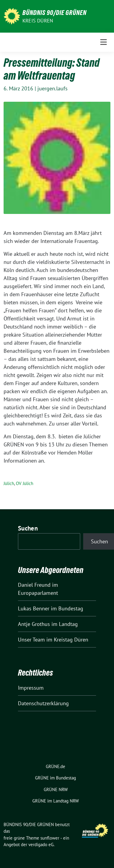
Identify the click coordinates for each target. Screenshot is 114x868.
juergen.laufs (53, 88)
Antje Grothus (34, 624)
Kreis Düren (38, 21)
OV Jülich (25, 483)
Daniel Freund (34, 585)
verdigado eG (41, 845)
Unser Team (31, 640)
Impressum (31, 688)
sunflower (50, 838)
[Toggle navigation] (104, 42)
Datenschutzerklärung (43, 703)
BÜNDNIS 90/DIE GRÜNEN (54, 13)
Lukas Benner (34, 608)
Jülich (9, 483)
